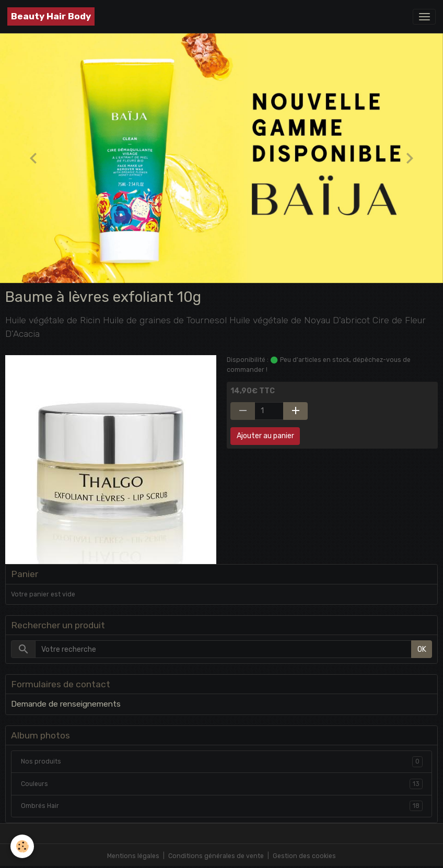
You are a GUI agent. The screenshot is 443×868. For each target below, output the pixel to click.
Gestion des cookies (304, 856)
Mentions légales (133, 856)
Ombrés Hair (222, 806)
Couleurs (222, 784)
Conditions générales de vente (216, 856)
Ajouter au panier (265, 436)
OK (422, 649)
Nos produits (222, 761)
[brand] (51, 16)
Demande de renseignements (66, 704)
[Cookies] (22, 846)
